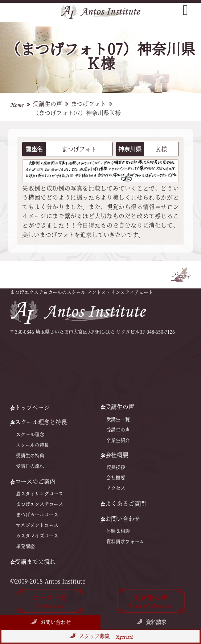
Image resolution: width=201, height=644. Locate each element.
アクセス (116, 488)
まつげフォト (89, 104)
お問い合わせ (56, 622)
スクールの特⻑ (32, 445)
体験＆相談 (118, 531)
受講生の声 (48, 104)
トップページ (30, 407)
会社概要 (116, 478)
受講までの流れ (33, 562)
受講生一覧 (118, 419)
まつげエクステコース (40, 504)
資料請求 (156, 622)
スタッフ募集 (106, 637)
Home (17, 105)
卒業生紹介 (118, 440)
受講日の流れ (30, 466)
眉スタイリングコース (40, 494)
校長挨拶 (116, 467)
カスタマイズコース (37, 536)
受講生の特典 (30, 456)
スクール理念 (30, 434)
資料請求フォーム (125, 542)
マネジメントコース (37, 525)
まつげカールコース (37, 515)
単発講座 (25, 546)
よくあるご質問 (123, 504)
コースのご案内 (33, 481)
